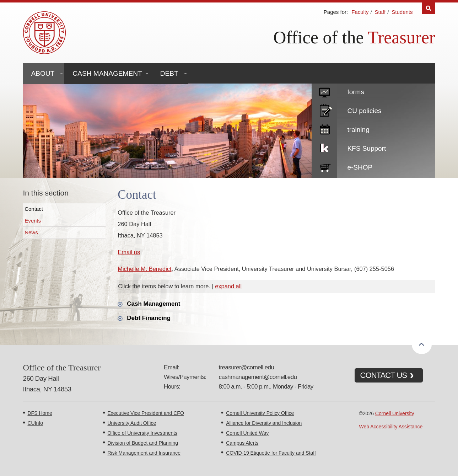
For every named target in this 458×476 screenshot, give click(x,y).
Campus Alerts (242, 443)
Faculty (360, 12)
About (43, 73)
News (31, 232)
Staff (380, 12)
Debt (169, 73)
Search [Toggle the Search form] (429, 8)
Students (402, 12)
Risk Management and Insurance (144, 453)
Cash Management (107, 73)
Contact (34, 209)
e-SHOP (360, 167)
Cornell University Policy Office (260, 413)
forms (356, 92)
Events (33, 221)
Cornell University (395, 413)
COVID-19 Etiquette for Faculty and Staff (271, 453)
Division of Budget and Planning (143, 443)
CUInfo (36, 423)
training (358, 130)
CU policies (364, 111)
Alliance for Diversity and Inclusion (264, 423)
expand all (228, 286)
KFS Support (367, 148)
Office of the (319, 37)
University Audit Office (132, 423)
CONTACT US (384, 375)
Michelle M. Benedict (144, 269)
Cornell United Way (247, 433)
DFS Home (40, 413)
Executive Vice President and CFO (146, 413)
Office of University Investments (143, 433)
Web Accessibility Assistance (391, 427)
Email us (129, 252)
